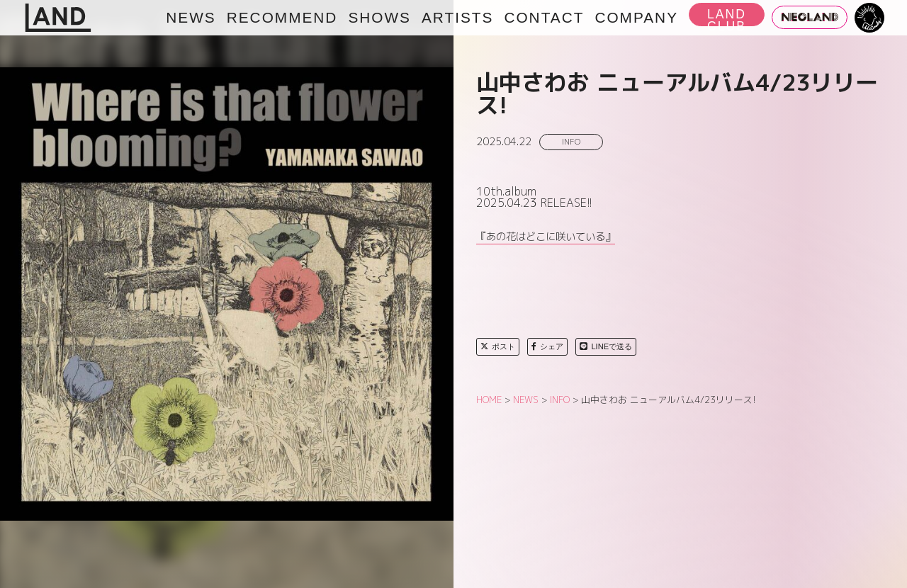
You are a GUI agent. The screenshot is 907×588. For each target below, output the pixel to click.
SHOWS (379, 17)
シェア (547, 346)
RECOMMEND (282, 17)
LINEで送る (606, 346)
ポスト (498, 346)
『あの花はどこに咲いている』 (546, 237)
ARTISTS (457, 17)
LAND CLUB (727, 17)
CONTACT (544, 17)
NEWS (191, 17)
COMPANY (636, 17)
